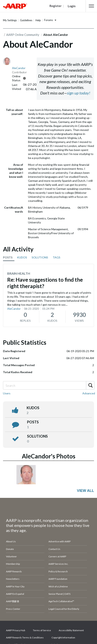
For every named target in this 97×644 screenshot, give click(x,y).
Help (38, 20)
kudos (33, 408)
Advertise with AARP (60, 541)
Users (7, 393)
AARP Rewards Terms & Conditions (25, 637)
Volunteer (11, 556)
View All (85, 491)
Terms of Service (42, 630)
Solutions (37, 436)
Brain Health (19, 273)
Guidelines (26, 20)
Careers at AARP (57, 556)
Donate (10, 549)
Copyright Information (63, 637)
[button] (91, 6)
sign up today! (79, 93)
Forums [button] (48, 20)
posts (33, 422)
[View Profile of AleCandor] (19, 68)
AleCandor (14, 309)
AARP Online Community (23, 35)
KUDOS (22, 257)
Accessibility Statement (71, 630)
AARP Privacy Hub (16, 630)
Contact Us (54, 549)
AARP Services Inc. (58, 564)
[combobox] (48, 385)
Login (72, 6)
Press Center (13, 609)
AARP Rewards (14, 571)
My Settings (10, 20)
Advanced (89, 393)
